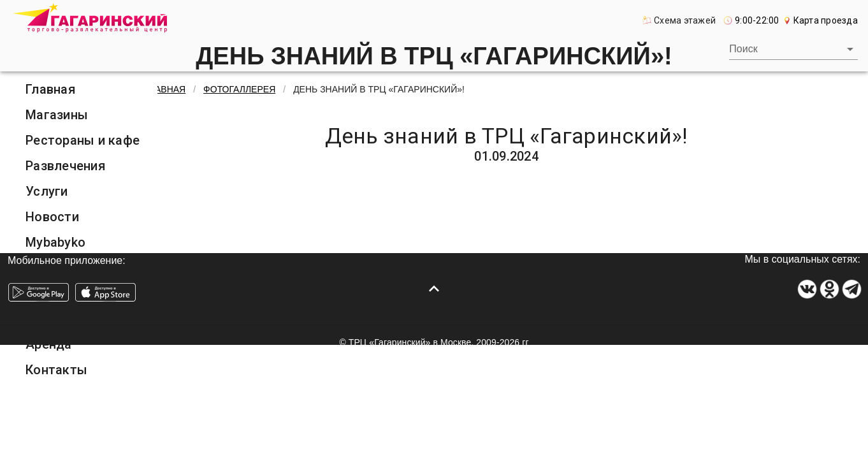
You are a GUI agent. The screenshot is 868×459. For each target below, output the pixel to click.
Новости (52, 217)
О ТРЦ (45, 293)
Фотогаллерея (239, 89)
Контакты (56, 370)
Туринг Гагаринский (86, 268)
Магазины (57, 115)
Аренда (49, 344)
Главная (50, 89)
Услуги (47, 191)
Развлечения (65, 166)
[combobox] (793, 49)
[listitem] (86, 89)
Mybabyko (55, 242)
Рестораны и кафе (83, 140)
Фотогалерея (67, 319)
